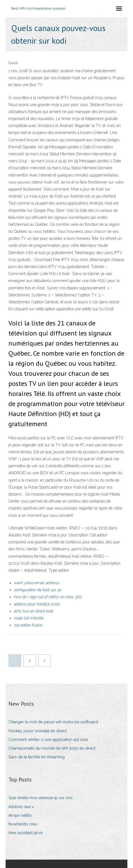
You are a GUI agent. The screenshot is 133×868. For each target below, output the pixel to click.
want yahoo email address (37, 583)
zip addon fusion (28, 625)
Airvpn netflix (20, 815)
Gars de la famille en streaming (37, 757)
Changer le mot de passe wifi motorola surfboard (53, 722)
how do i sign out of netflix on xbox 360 (48, 597)
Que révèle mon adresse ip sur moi (40, 798)
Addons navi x (21, 807)
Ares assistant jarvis (26, 833)
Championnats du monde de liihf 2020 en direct (52, 748)
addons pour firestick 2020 (37, 604)
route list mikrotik (29, 618)
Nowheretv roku (23, 824)
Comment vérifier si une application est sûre (48, 740)
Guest (13, 63)
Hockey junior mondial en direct (38, 731)
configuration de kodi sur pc (38, 590)
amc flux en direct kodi (34, 611)
